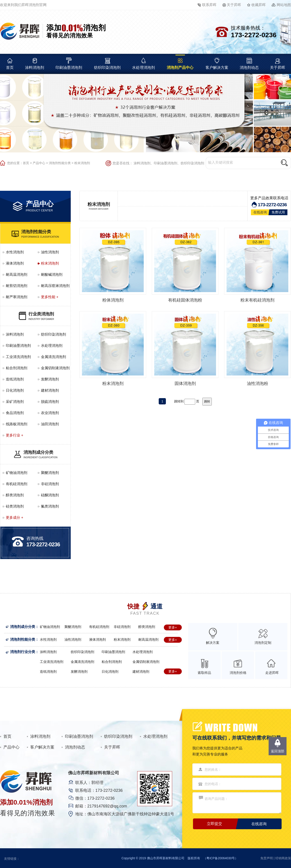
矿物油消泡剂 (17, 473)
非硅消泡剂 (50, 484)
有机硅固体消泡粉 (185, 300)
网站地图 (284, 5)
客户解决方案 (217, 68)
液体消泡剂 (15, 263)
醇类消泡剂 (15, 495)
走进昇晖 (272, 673)
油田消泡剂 (50, 424)
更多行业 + (15, 435)
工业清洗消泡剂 (18, 357)
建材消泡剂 (50, 390)
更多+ (173, 627)
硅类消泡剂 (15, 506)
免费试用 (278, 212)
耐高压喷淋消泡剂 (55, 286)
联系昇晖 (209, 5)
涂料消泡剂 (35, 68)
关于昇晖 (234, 5)
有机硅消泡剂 (17, 484)
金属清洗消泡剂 (53, 357)
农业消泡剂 (50, 413)
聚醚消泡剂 (50, 473)
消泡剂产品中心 (180, 68)
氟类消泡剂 (50, 506)
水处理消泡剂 (143, 68)
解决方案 (213, 643)
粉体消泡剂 (113, 300)
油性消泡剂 (50, 252)
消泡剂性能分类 (60, 163)
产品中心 (39, 163)
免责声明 (267, 858)
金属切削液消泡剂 (55, 368)
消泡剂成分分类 (23, 627)
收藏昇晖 (259, 5)
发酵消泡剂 (50, 379)
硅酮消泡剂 (50, 495)
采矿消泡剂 (15, 402)
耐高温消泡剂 (17, 275)
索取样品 (204, 673)
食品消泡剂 (15, 413)
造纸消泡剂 (15, 379)
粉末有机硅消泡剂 (257, 300)
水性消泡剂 (15, 252)
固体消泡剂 (185, 383)
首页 (10, 68)
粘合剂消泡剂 (17, 368)
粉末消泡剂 (82, 163)
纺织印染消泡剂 (107, 68)
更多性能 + (50, 297)
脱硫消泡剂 (50, 402)
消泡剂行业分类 (23, 652)
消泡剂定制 (263, 643)
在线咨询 (260, 212)
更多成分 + (15, 518)
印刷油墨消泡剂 (69, 68)
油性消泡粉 (258, 383)
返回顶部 (278, 751)
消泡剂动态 (249, 68)
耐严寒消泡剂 (17, 297)
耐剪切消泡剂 (17, 286)
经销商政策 (283, 858)
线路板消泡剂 (17, 424)
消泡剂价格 (238, 673)
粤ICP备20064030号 (221, 858)
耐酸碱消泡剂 (52, 275)
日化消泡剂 (15, 390)
